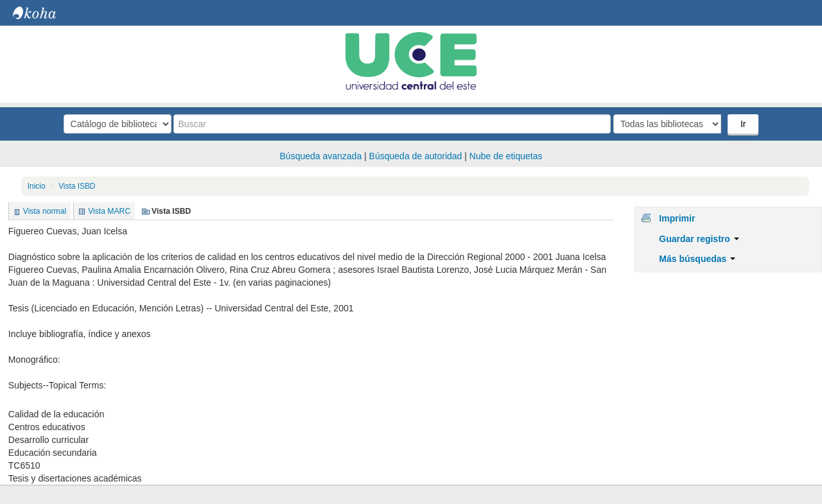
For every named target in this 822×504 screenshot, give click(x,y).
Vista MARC (109, 211)
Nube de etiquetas (506, 156)
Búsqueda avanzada (321, 156)
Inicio (37, 186)
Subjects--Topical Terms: (57, 385)
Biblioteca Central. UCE (45, 13)
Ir (743, 124)
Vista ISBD (77, 186)
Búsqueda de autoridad (416, 156)
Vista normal (45, 211)
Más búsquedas (697, 259)
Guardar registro (699, 239)
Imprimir (677, 218)
